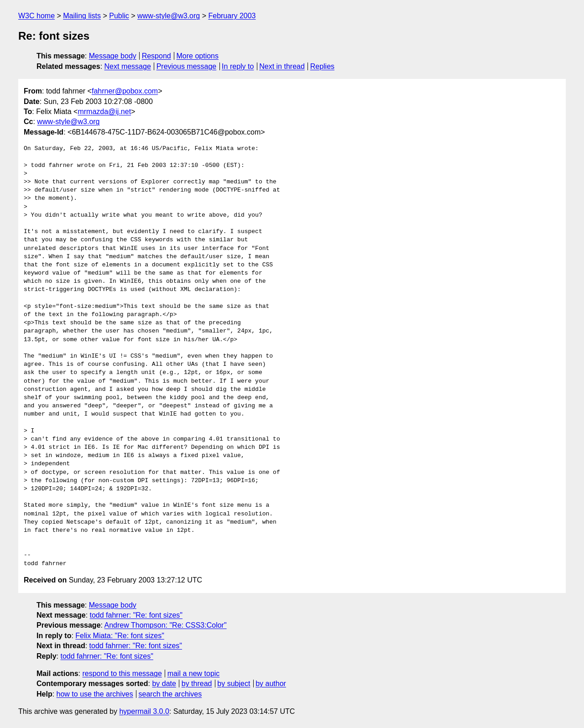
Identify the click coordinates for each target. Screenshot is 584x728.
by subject (234, 684)
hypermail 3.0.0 (144, 711)
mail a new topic (194, 673)
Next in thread (282, 66)
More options (198, 56)
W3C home (36, 16)
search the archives (170, 694)
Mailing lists (82, 16)
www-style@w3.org (169, 16)
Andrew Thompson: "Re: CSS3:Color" (166, 625)
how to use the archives (95, 694)
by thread (197, 684)
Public (119, 16)
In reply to (238, 66)
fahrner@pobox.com (125, 91)
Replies (322, 66)
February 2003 (232, 16)
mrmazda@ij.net (104, 112)
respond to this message (122, 673)
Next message (128, 66)
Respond (156, 56)
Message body (113, 56)
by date (164, 684)
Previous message (187, 66)
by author (271, 684)
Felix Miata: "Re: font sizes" (120, 636)
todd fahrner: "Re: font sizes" (136, 615)
